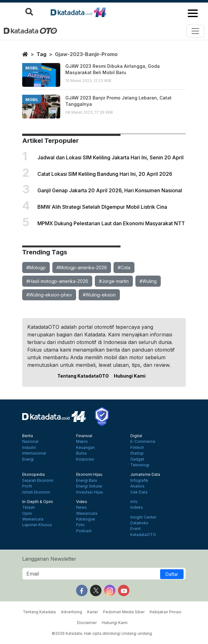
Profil (27, 486)
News (81, 507)
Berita (28, 436)
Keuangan (85, 448)
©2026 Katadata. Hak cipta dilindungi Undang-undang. (102, 633)
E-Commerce (143, 442)
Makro (82, 442)
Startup (137, 453)
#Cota (124, 268)
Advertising (71, 612)
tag (41, 54)
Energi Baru (87, 481)
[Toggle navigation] (195, 31)
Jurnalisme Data (145, 475)
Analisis (137, 486)
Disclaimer (87, 623)
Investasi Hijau (90, 492)
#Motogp (36, 268)
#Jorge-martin (114, 281)
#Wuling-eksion (99, 295)
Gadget (137, 459)
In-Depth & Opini (38, 502)
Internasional (34, 453)
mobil (32, 68)
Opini (27, 513)
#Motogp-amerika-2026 (82, 268)
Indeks (137, 507)
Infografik (139, 481)
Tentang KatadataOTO (83, 376)
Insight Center (143, 517)
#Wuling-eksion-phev (49, 295)
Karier (93, 612)
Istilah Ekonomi (36, 492)
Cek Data (139, 492)
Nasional (30, 442)
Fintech (137, 448)
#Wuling (148, 281)
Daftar (172, 574)
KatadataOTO (143, 535)
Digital (136, 436)
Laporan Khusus (37, 525)
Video (82, 502)
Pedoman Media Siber (124, 612)
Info (134, 502)
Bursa (81, 453)
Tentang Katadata (39, 612)
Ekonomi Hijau (89, 475)
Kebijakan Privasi (166, 612)
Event (136, 529)
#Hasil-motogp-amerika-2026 (57, 281)
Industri (29, 448)
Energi (28, 459)
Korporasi (85, 459)
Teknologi (140, 465)
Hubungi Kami (130, 376)
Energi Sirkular (89, 486)
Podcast (84, 531)
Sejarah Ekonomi (38, 481)
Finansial (84, 436)
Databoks (139, 523)
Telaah (29, 507)
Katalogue (86, 519)
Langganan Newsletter (49, 559)
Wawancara (33, 519)
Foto (80, 525)
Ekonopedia (33, 475)
